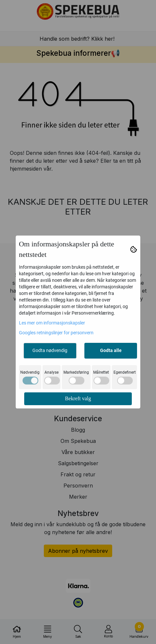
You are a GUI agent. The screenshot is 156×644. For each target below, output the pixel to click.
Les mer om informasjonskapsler (52, 323)
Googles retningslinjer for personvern (56, 333)
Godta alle (111, 350)
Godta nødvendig (50, 350)
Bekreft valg (78, 398)
